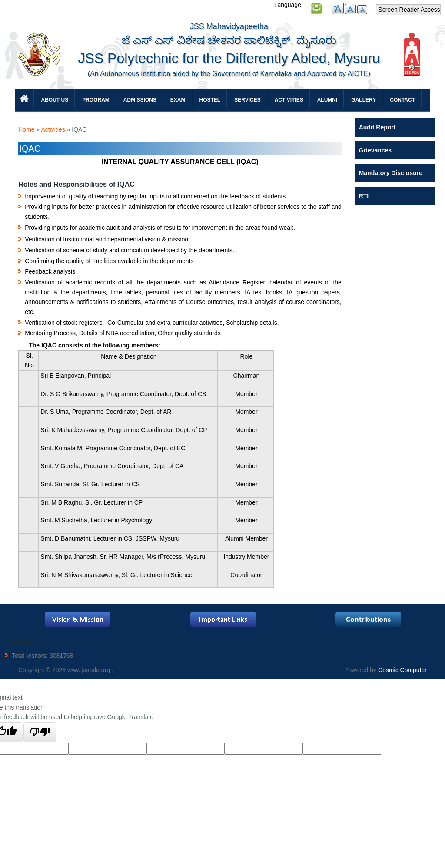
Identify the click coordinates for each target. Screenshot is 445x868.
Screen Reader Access (409, 10)
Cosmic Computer (402, 670)
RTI (364, 196)
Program (96, 100)
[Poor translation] (40, 732)
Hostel (210, 100)
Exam (178, 100)
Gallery (364, 100)
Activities (289, 100)
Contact (402, 100)
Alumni (327, 100)
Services (247, 100)
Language (288, 5)
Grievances (375, 150)
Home (26, 129)
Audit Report (377, 127)
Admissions (140, 100)
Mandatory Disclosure (391, 173)
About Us (55, 100)
